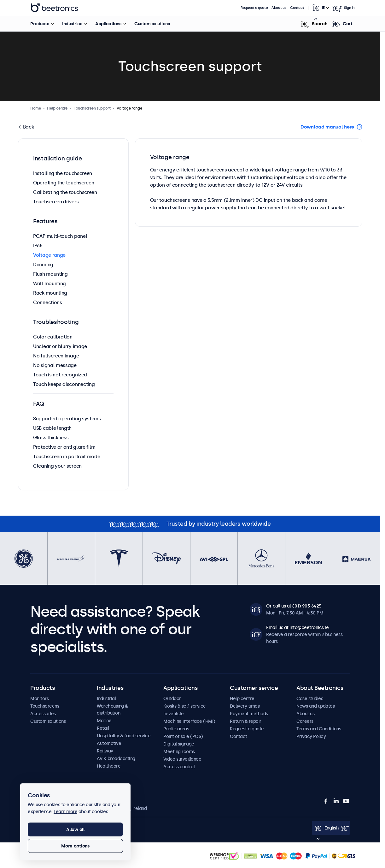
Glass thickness (51, 437)
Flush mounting (50, 274)
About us (279, 8)
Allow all (75, 829)
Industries (72, 24)
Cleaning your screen (57, 466)
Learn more (65, 811)
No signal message (55, 365)
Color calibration (53, 337)
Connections (48, 302)
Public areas (176, 729)
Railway (105, 751)
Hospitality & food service (124, 736)
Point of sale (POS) (183, 736)
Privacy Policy (311, 736)
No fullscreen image (56, 356)
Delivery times (245, 706)
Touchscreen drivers (56, 202)
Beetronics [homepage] (54, 8)
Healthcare (109, 766)
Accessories (43, 714)
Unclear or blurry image (60, 346)
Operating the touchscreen (64, 183)
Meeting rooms (179, 751)
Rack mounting (50, 293)
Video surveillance (182, 759)
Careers (305, 721)
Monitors (39, 698)
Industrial (106, 698)
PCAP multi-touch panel (60, 236)
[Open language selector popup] (320, 8)
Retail (103, 728)
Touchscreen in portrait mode (67, 456)
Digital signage (179, 744)
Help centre (242, 698)
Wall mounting (50, 283)
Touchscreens (45, 706)
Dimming (43, 264)
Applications (108, 24)
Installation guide (58, 159)
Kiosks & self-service (185, 706)
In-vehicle (173, 714)
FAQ (39, 404)
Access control (179, 767)
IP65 (38, 245)
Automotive (109, 743)
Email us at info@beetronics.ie (297, 627)
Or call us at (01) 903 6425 (294, 606)
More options (75, 846)
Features (45, 221)
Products (40, 24)
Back (28, 127)
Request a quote (254, 8)
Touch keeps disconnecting (64, 384)
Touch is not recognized (60, 375)
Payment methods (249, 714)
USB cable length (52, 428)
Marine (104, 721)
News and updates (315, 706)
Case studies (310, 698)
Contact (297, 8)
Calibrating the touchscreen (65, 192)
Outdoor (172, 698)
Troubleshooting (56, 322)
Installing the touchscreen (63, 173)
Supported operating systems (67, 419)
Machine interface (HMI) (189, 721)
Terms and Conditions (319, 729)
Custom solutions (152, 24)
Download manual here (327, 127)
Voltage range (49, 255)
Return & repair (246, 721)
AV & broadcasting (116, 758)
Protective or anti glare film (64, 447)
